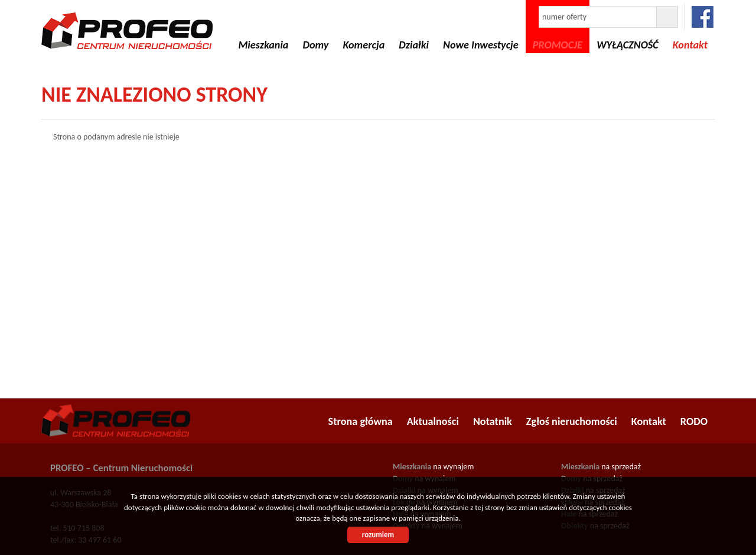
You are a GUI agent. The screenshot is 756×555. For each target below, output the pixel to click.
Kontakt (649, 421)
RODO (694, 421)
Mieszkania (263, 45)
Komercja (364, 45)
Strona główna (361, 421)
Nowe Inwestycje (481, 45)
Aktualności (433, 421)
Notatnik (493, 421)
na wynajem (433, 467)
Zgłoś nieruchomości (572, 421)
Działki (414, 45)
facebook (703, 17)
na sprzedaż (601, 467)
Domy (315, 45)
